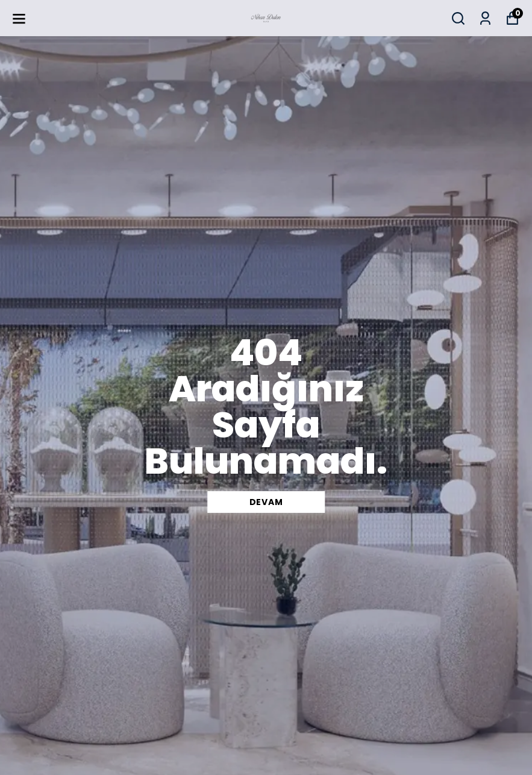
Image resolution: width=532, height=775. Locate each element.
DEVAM (266, 502)
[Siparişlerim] (485, 18)
